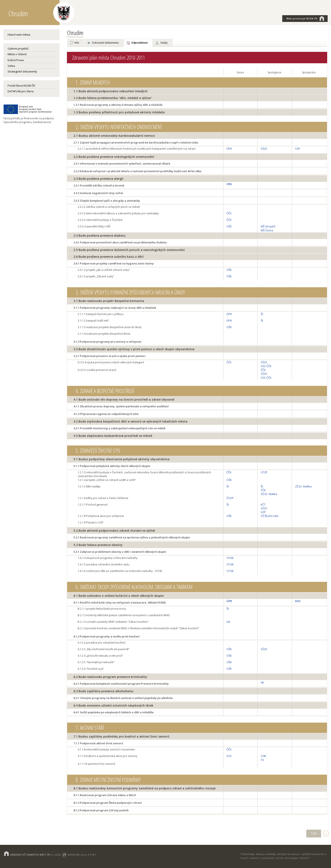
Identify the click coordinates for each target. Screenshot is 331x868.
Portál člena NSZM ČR (21, 86)
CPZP (264, 472)
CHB (263, 756)
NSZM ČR (305, 18)
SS (262, 760)
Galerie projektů (18, 48)
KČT (263, 504)
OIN (229, 184)
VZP (298, 149)
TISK (314, 833)
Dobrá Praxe (16, 60)
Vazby (164, 43)
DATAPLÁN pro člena (21, 91)
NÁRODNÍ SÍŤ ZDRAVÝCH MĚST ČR (30, 855)
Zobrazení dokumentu (105, 43)
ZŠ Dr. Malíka (269, 494)
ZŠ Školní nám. (270, 516)
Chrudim (75, 33)
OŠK (229, 226)
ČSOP (230, 498)
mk (228, 622)
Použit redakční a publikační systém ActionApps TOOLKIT (275, 858)
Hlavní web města (19, 35)
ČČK (229, 213)
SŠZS (264, 149)
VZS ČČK (266, 366)
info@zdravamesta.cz (314, 854)
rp (262, 682)
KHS (298, 601)
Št (262, 314)
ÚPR (229, 149)
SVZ (229, 756)
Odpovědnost (140, 43)
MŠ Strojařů (268, 226)
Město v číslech (17, 54)
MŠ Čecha (267, 230)
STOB (230, 558)
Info (77, 43)
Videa (11, 66)
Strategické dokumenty (22, 71)
